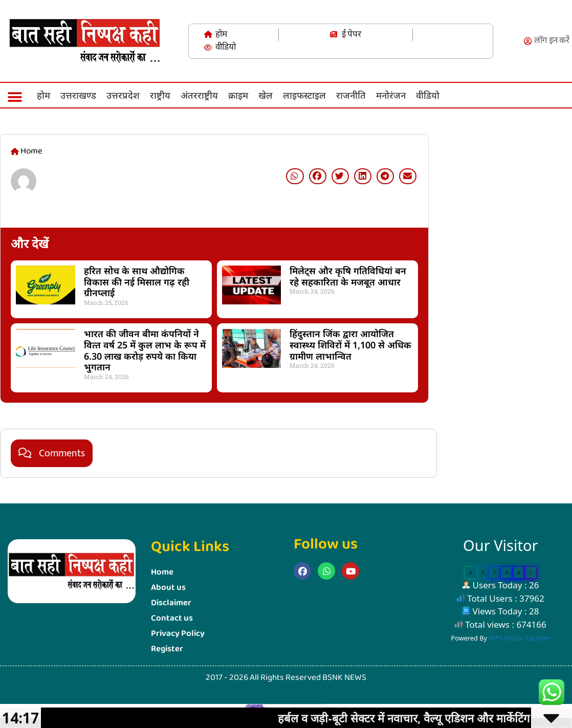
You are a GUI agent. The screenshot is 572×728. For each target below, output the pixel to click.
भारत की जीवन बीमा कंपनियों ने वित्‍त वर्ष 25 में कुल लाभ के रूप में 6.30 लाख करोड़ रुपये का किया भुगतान (145, 350)
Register (167, 649)
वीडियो (428, 95)
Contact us (172, 618)
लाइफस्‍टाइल (304, 95)
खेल (266, 95)
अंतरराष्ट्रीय (199, 95)
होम (43, 95)
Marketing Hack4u (297, 590)
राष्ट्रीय (160, 95)
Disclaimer (171, 603)
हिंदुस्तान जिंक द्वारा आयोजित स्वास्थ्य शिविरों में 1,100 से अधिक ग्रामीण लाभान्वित (350, 345)
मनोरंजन (391, 95)
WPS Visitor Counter (519, 638)
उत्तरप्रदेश (123, 95)
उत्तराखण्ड (78, 95)
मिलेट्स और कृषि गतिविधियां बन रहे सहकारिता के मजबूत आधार (348, 276)
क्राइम (238, 95)
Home (162, 572)
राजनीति (351, 95)
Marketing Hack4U (442, 383)
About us (168, 588)
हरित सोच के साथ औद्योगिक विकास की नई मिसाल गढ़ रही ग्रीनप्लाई (137, 282)
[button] (15, 97)
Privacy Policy (178, 634)
